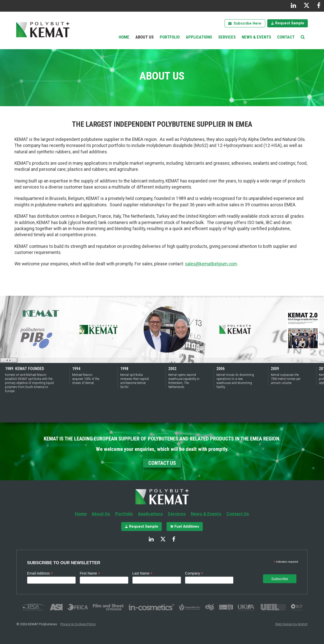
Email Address (40, 573)
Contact (286, 37)
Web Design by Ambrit (291, 624)
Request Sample (290, 23)
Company (194, 573)
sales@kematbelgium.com (211, 264)
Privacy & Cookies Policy (78, 624)
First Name (90, 573)
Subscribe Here (247, 23)
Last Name (143, 573)
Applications (199, 37)
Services (227, 37)
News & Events (256, 37)
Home (124, 37)
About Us (145, 37)
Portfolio (170, 37)
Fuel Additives (187, 527)
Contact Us (162, 463)
